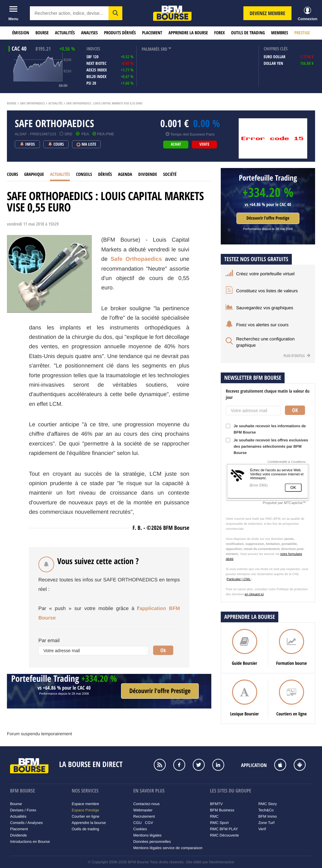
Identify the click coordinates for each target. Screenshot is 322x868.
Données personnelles (152, 842)
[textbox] (69, 13)
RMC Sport (219, 823)
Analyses (89, 33)
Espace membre (85, 804)
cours (12, 174)
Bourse (42, 33)
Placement (152, 33)
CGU (138, 823)
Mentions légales (147, 835)
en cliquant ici (254, 594)
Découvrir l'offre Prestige (268, 218)
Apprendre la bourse (188, 33)
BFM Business (222, 810)
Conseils (84, 174)
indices (93, 49)
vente (204, 144)
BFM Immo (268, 816)
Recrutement (144, 816)
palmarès (150, 49)
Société (170, 174)
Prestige (302, 33)
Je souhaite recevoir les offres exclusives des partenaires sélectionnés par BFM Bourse (267, 446)
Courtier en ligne (86, 816)
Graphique (34, 174)
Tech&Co (266, 810)
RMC (214, 816)
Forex (219, 33)
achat (176, 144)
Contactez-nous (147, 804)
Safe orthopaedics (33, 104)
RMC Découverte (225, 835)
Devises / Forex (23, 810)
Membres (280, 33)
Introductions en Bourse (30, 842)
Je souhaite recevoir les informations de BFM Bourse (266, 429)
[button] (115, 13)
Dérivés (105, 174)
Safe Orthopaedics (136, 259)
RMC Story (268, 804)
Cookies (140, 829)
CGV (149, 823)
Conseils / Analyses (26, 823)
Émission (21, 33)
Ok (163, 650)
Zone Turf (266, 823)
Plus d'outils (297, 356)
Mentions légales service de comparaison (168, 848)
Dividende (148, 174)
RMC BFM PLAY (224, 829)
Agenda (125, 174)
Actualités (65, 33)
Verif (262, 829)
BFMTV (217, 804)
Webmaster (143, 810)
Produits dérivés (120, 33)
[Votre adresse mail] (93, 651)
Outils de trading (248, 33)
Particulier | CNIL (239, 579)
